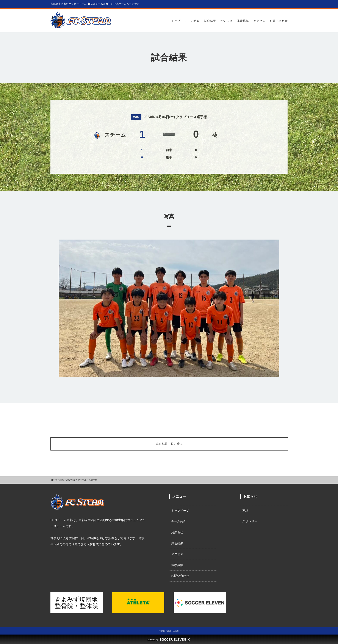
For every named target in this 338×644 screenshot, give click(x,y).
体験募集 (243, 21)
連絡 (245, 511)
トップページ (180, 511)
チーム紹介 (192, 21)
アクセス (259, 21)
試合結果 (210, 21)
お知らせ (226, 21)
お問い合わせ (279, 21)
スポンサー (250, 521)
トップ (176, 21)
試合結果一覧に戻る (169, 444)
